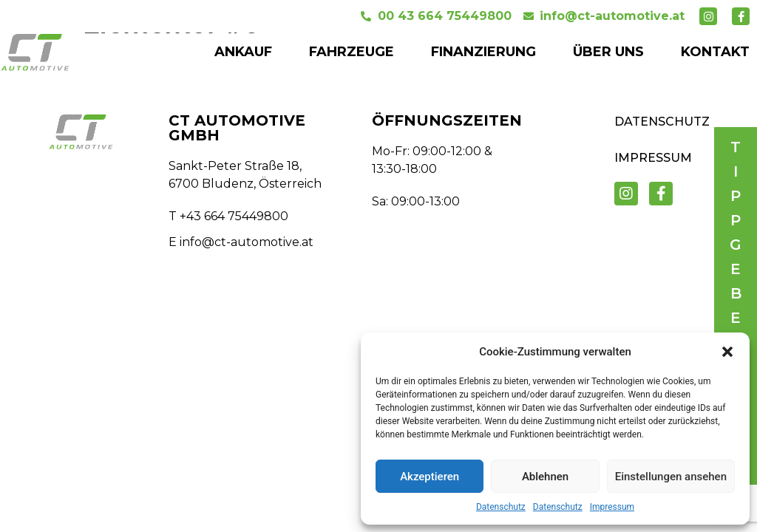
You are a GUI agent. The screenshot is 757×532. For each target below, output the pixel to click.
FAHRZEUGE (352, 52)
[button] (727, 352)
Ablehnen (545, 477)
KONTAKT (715, 52)
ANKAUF (243, 52)
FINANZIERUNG (483, 52)
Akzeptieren (430, 477)
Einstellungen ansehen (671, 477)
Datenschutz (501, 507)
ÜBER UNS (608, 52)
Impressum (612, 507)
